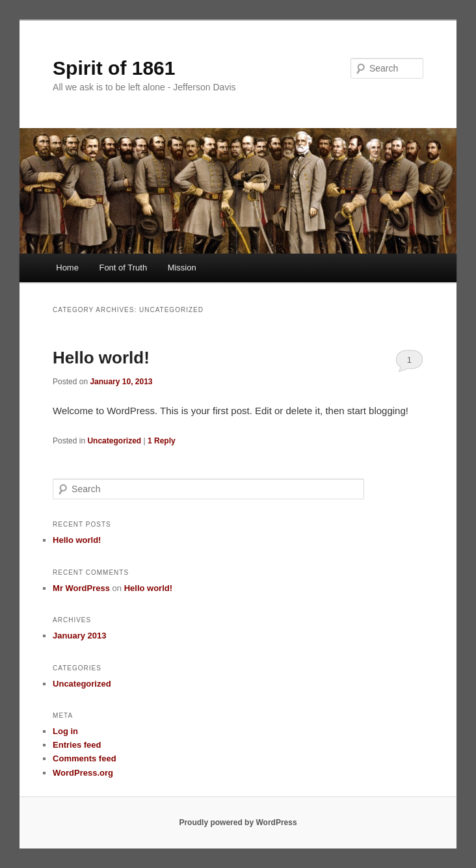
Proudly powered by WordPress (238, 822)
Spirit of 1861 (114, 68)
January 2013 (79, 636)
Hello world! (101, 358)
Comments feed (85, 758)
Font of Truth (123, 268)
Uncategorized (114, 441)
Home (67, 268)
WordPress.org (83, 773)
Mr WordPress (81, 588)
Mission (182, 268)
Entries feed (77, 745)
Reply (162, 441)
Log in (65, 731)
